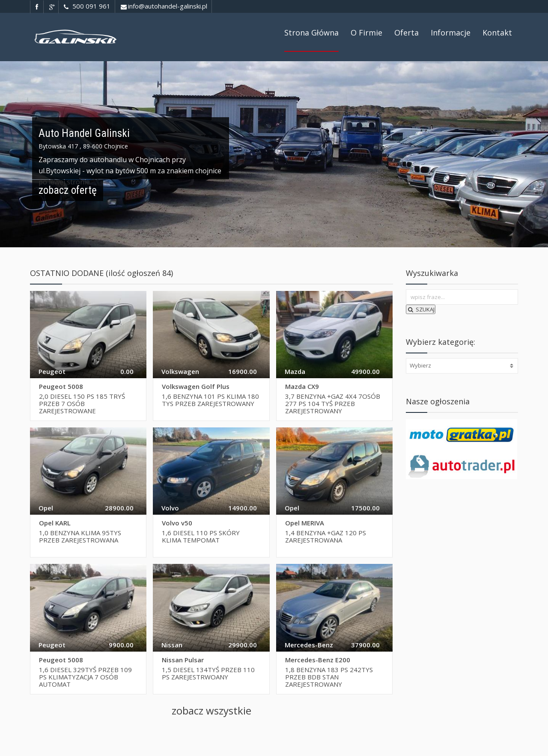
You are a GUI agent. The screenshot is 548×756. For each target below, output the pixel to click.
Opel (46, 508)
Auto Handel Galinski (84, 133)
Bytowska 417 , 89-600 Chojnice (83, 146)
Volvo (170, 508)
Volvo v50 (177, 523)
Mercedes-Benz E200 (318, 660)
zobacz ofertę (68, 190)
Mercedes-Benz (309, 645)
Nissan (172, 645)
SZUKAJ (421, 309)
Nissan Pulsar (183, 660)
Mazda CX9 (302, 386)
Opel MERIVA (305, 523)
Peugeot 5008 (61, 386)
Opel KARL (55, 523)
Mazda (295, 371)
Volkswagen (180, 371)
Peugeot (52, 371)
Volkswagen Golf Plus (196, 386)
